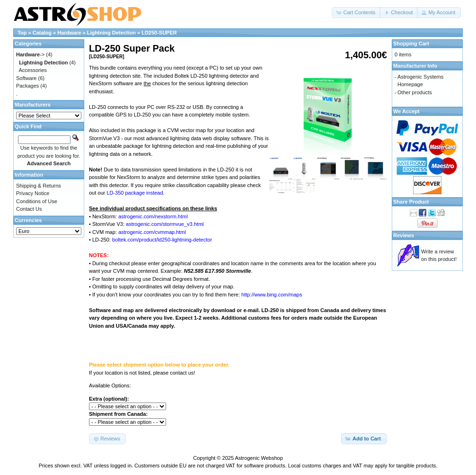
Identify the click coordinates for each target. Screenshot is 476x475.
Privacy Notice (33, 193)
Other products (415, 92)
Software (26, 78)
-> (30, 54)
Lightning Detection (111, 33)
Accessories (33, 70)
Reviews (404, 235)
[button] (356, 13)
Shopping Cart (411, 44)
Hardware (69, 33)
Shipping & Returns (39, 186)
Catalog (42, 33)
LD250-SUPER (159, 33)
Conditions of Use (37, 201)
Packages (27, 86)
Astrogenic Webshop (259, 458)
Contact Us (29, 209)
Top (22, 33)
